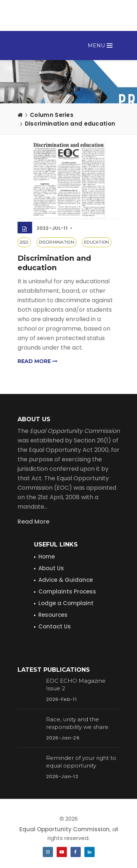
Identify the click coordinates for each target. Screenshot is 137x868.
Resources (53, 615)
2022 (24, 242)
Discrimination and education (70, 124)
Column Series (52, 115)
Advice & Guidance (66, 580)
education (97, 242)
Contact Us (55, 626)
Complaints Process (67, 591)
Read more (37, 361)
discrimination (56, 242)
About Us (51, 568)
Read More (33, 522)
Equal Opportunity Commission (64, 829)
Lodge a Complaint (66, 603)
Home (47, 557)
